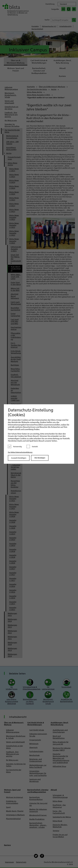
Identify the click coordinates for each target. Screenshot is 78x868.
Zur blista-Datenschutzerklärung (20, 452)
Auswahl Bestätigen (19, 458)
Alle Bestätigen (40, 458)
